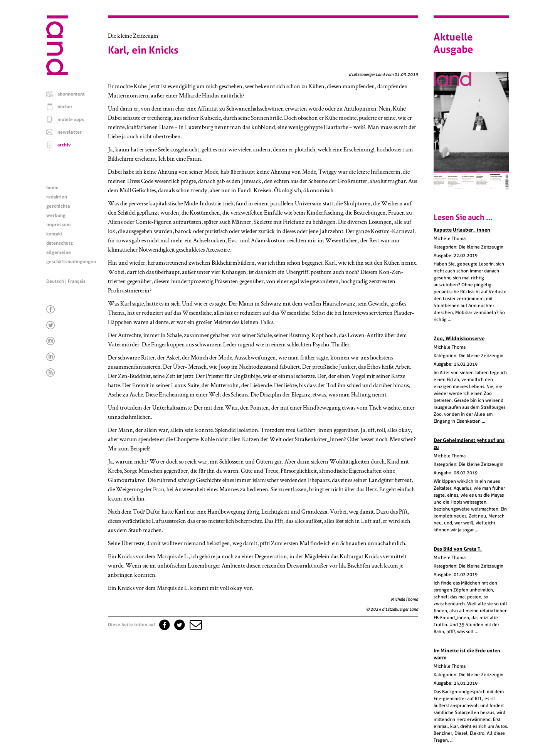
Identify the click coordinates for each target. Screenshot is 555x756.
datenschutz (60, 243)
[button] (195, 625)
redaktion (57, 197)
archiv (64, 145)
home (52, 188)
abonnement (71, 94)
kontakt (54, 234)
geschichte (58, 206)
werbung (56, 215)
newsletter (70, 132)
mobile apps (71, 119)
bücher (65, 107)
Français (77, 281)
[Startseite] (57, 73)
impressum (59, 225)
